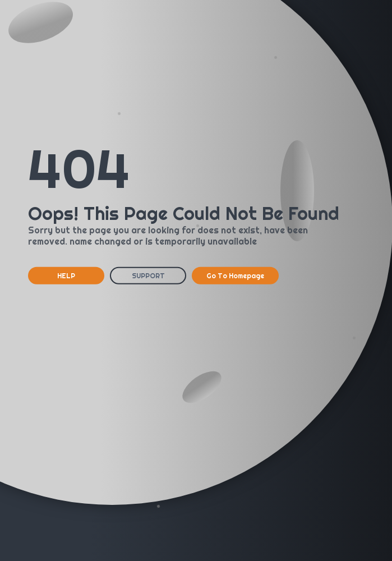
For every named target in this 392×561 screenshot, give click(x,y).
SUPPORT (148, 276)
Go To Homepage (235, 276)
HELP (66, 276)
